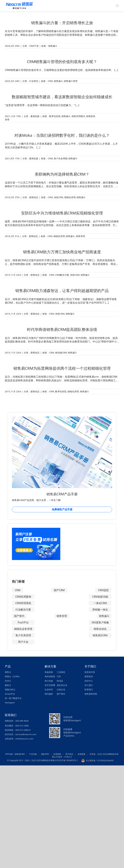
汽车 (59, 676)
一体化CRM (100, 603)
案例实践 (35, 116)
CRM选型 (103, 590)
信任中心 (89, 681)
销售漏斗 (53, 46)
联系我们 (89, 689)
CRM (50, 81)
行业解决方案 (23, 610)
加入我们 (89, 685)
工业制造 (61, 672)
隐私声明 (45, 754)
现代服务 (49, 694)
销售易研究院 (91, 694)
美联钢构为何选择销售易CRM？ (62, 174)
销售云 (8, 672)
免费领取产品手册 (62, 509)
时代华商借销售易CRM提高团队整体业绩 (62, 329)
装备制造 (49, 672)
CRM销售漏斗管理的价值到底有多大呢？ (62, 62)
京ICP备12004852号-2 (68, 761)
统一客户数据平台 (13, 698)
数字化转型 (55, 116)
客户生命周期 (61, 158)
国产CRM (59, 590)
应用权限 (57, 754)
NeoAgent (10, 703)
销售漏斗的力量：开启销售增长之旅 (62, 23)
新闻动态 (34, 197)
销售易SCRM (100, 635)
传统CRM (59, 197)
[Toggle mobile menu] (117, 6)
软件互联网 (50, 685)
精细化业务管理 (23, 629)
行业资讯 (34, 81)
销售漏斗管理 (71, 81)
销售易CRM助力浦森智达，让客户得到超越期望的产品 (62, 290)
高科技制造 (50, 676)
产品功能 (33, 754)
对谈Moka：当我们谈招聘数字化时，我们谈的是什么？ (62, 135)
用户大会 (23, 642)
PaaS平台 (23, 622)
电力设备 (49, 681)
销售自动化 (100, 629)
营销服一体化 (100, 610)
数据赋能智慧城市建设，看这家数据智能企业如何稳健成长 (62, 97)
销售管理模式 (78, 116)
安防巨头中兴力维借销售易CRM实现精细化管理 (62, 213)
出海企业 (61, 689)
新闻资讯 (89, 676)
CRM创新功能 (100, 597)
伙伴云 (8, 681)
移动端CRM (61, 353)
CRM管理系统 (23, 603)
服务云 (8, 685)
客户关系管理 (23, 635)
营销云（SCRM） (13, 676)
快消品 (60, 681)
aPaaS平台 (10, 694)
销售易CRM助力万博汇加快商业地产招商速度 (62, 252)
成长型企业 (62, 685)
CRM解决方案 (62, 275)
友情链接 (81, 754)
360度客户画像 (100, 622)
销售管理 (80, 236)
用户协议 (69, 754)
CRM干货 (34, 46)
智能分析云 (10, 689)
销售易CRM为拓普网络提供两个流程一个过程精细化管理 (62, 368)
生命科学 (49, 689)
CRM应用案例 (23, 597)
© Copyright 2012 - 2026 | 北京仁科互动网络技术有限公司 (33, 761)
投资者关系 (90, 672)
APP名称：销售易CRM (15, 754)
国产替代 (19, 616)
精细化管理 (70, 197)
